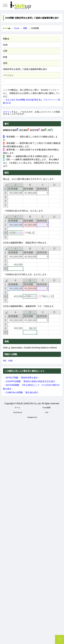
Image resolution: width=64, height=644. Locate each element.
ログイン (7, 112)
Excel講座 (47, 407)
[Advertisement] (32, 530)
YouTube (17, 412)
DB (5, 361)
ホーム (17, 407)
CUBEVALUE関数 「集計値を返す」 (23, 392)
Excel (17, 28)
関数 (25, 28)
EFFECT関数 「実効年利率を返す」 (23, 378)
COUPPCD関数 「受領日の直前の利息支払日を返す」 (31, 381)
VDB (10, 361)
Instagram (31, 417)
